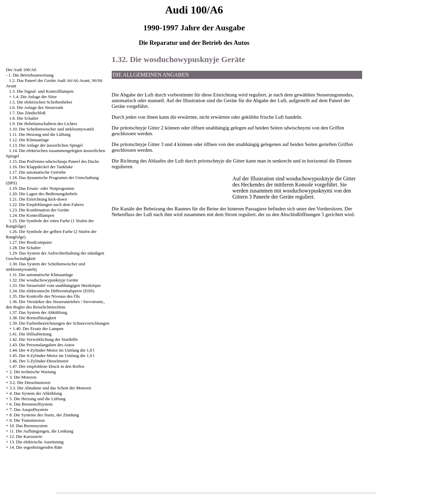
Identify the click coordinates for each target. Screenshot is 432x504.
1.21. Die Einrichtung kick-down (38, 199)
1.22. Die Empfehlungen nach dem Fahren (46, 204)
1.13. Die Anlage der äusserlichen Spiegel (46, 145)
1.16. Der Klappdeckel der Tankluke (41, 167)
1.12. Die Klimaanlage (29, 140)
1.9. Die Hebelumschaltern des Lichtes (43, 124)
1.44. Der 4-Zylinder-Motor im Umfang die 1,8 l (52, 350)
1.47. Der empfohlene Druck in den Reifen (47, 366)
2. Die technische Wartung (33, 372)
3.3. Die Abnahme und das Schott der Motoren (50, 388)
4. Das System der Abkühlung (36, 393)
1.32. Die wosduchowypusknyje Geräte (44, 280)
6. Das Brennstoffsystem (31, 404)
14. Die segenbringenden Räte (36, 447)
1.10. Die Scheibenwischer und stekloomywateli (51, 129)
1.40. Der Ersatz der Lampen (38, 329)
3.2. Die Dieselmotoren (30, 382)
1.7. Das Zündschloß (27, 113)
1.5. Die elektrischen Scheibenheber (41, 102)
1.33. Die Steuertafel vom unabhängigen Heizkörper (55, 285)
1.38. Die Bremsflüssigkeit (33, 318)
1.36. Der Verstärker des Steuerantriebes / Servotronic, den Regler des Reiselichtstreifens (55, 304)
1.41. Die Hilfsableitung (30, 334)
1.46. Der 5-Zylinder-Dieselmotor (39, 361)
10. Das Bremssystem (29, 426)
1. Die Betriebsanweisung (31, 75)
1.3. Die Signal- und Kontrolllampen (41, 91)
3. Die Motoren (23, 377)
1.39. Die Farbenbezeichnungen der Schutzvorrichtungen (59, 323)
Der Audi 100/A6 (21, 70)
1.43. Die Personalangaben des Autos (42, 345)
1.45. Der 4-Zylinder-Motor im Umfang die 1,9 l (52, 355)
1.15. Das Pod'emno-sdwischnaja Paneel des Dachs (54, 161)
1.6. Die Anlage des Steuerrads (36, 107)
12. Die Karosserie (26, 436)
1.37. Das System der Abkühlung (38, 312)
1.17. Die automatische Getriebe (37, 172)
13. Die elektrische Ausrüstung (36, 442)
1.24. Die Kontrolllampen (32, 215)
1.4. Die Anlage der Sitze (35, 97)
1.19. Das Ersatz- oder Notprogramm (42, 188)
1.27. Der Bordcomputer (31, 242)
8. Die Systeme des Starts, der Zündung (44, 415)
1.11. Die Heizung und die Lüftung (40, 134)
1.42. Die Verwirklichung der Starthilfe (43, 339)
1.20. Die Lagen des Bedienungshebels (43, 194)
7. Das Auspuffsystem (29, 409)
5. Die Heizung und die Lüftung (37, 399)
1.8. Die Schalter (24, 118)
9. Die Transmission (27, 420)
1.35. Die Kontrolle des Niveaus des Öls (44, 296)
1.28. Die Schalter (25, 248)
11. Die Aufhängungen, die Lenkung (41, 431)
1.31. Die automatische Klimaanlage (41, 275)
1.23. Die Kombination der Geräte (39, 210)
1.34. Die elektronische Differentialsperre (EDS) (52, 291)
